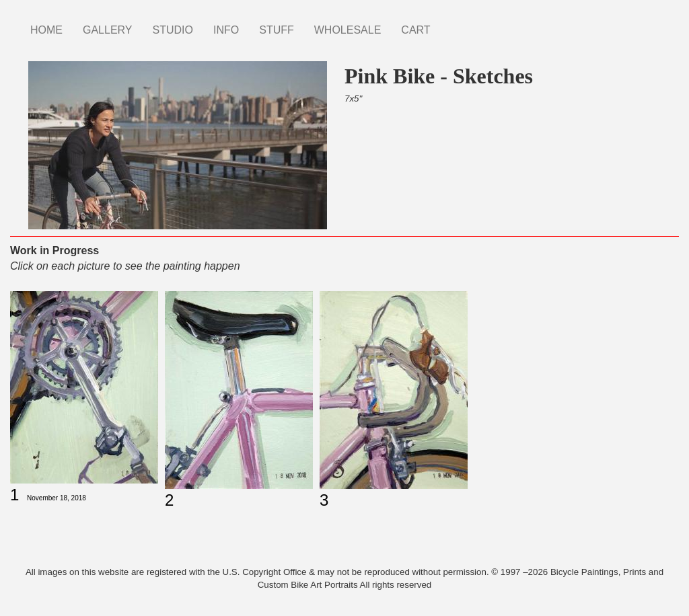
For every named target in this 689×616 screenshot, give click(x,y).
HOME (46, 30)
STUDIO (173, 30)
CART (415, 30)
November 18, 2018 (57, 498)
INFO (226, 30)
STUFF (277, 30)
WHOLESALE (348, 30)
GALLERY (108, 30)
